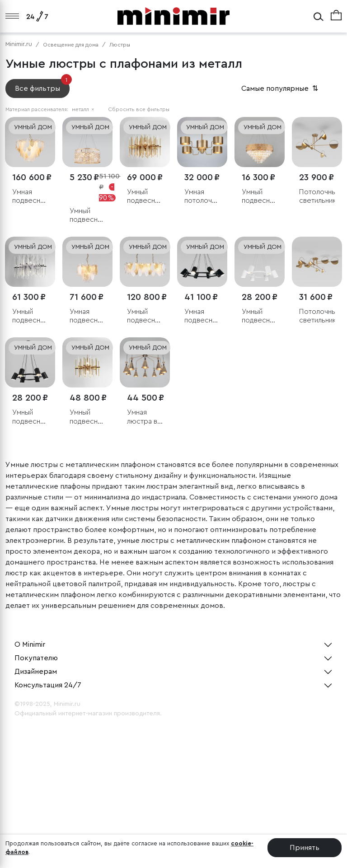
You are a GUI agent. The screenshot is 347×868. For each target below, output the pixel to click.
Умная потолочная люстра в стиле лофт (202, 197)
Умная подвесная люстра (30, 197)
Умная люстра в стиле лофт (142, 417)
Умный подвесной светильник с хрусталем (87, 216)
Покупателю (36, 658)
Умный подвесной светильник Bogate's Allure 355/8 (30, 316)
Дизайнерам (36, 672)
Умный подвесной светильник (145, 316)
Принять (305, 848)
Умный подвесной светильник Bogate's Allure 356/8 (145, 197)
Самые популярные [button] (281, 89)
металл (83, 109)
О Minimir (30, 644)
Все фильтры (42, 86)
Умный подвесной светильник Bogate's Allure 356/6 (87, 417)
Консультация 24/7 (48, 685)
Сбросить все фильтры (139, 109)
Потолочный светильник (317, 196)
